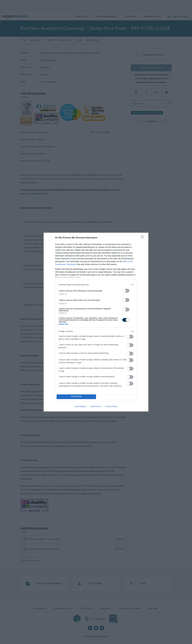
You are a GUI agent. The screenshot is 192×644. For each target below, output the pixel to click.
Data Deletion (81, 406)
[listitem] (96, 285)
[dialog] (96, 322)
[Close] (143, 238)
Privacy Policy (111, 406)
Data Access (96, 406)
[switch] (126, 291)
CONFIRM (76, 397)
